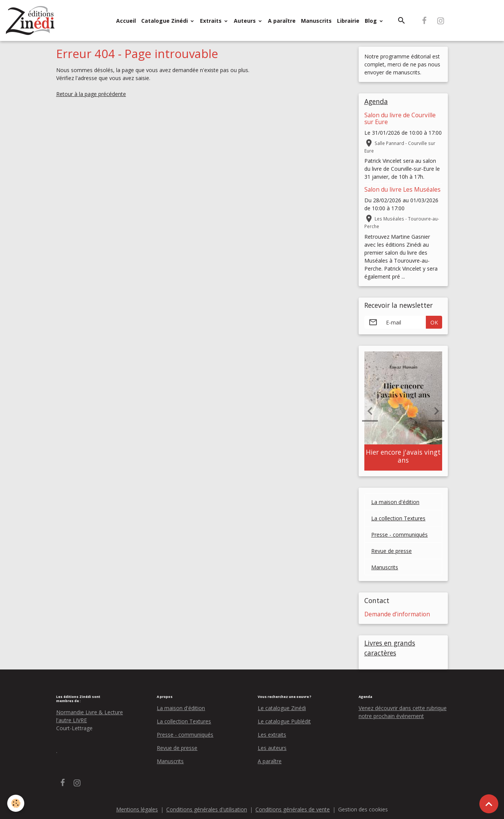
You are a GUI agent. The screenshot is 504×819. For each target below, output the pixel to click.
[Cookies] (16, 803)
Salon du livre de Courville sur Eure (400, 119)
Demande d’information (397, 614)
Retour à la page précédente (91, 94)
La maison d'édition (395, 502)
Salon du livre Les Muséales (402, 190)
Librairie (348, 21)
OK (434, 322)
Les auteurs (272, 748)
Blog (372, 21)
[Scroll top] (489, 804)
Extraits (212, 21)
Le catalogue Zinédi (282, 708)
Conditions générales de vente (293, 809)
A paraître (282, 21)
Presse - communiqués (399, 535)
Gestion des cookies (363, 809)
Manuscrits (316, 21)
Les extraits (272, 735)
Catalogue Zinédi (165, 21)
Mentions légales (137, 809)
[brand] (32, 20)
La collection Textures (398, 518)
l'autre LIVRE (72, 720)
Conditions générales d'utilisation (207, 809)
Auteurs (246, 21)
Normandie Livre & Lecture (90, 712)
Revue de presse (391, 551)
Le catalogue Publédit (284, 721)
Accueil (126, 21)
